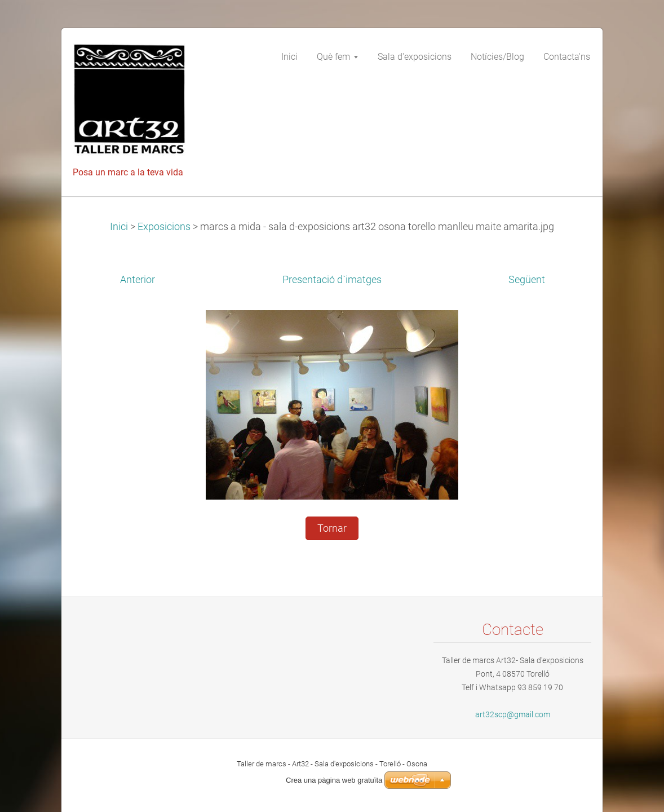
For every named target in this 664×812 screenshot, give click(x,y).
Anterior (138, 280)
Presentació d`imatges (332, 280)
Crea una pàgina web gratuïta (334, 780)
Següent (527, 280)
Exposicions (164, 227)
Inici (119, 227)
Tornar (332, 528)
